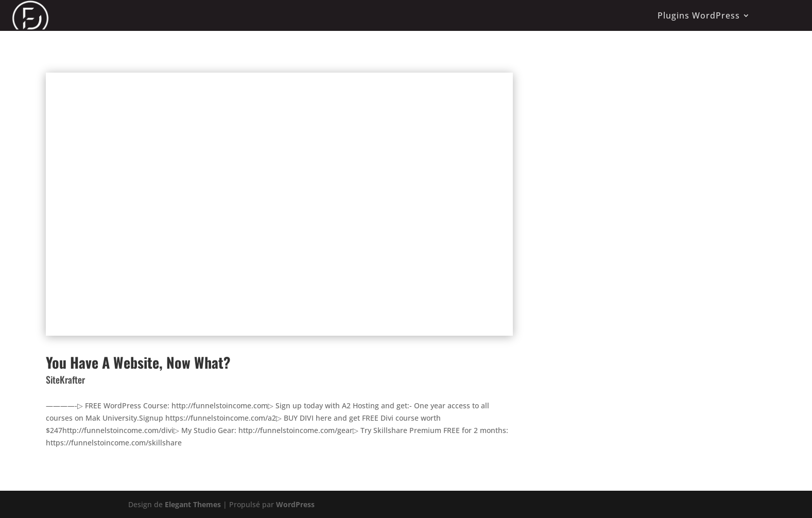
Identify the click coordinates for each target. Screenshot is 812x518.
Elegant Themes (193, 504)
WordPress (295, 504)
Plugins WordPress (699, 15)
